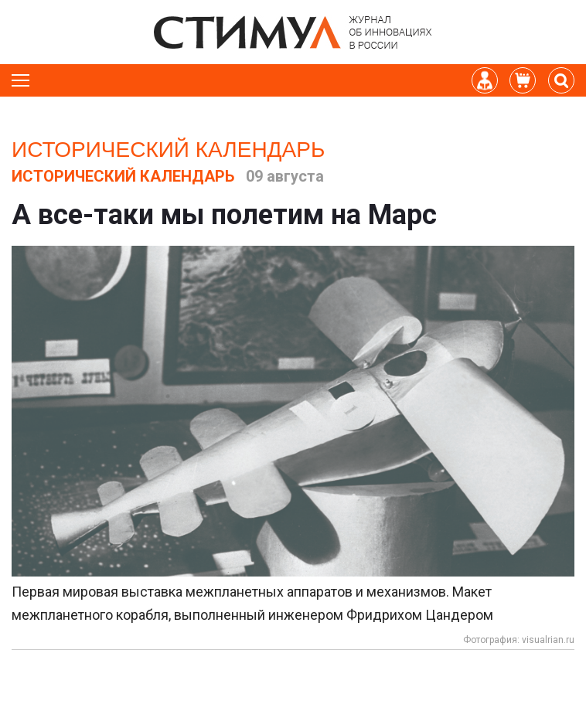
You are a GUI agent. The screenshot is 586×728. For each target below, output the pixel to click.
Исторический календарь (168, 150)
